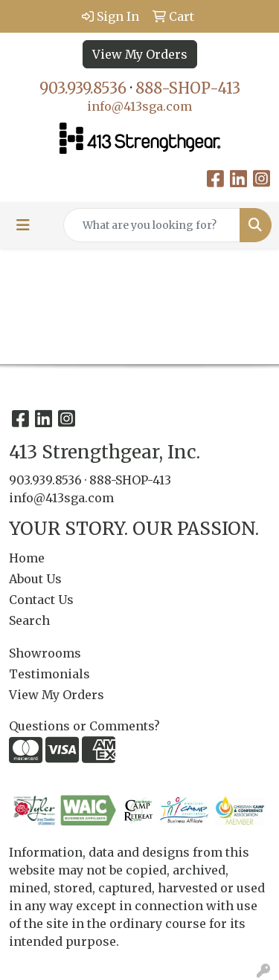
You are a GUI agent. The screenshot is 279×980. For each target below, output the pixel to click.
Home (27, 558)
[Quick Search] (152, 225)
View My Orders (140, 54)
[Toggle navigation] (23, 225)
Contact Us (41, 600)
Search (29, 620)
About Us (35, 579)
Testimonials (49, 674)
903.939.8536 (83, 88)
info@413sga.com (139, 106)
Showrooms (45, 653)
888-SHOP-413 (188, 88)
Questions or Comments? (84, 726)
